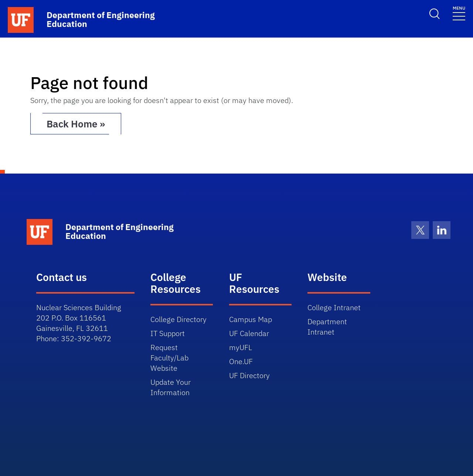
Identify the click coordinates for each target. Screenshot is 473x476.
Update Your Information (171, 387)
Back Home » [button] (76, 124)
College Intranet (334, 307)
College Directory (178, 319)
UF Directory (249, 375)
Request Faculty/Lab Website (169, 358)
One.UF (241, 361)
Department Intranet (327, 327)
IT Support (168, 333)
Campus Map (251, 319)
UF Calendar (249, 333)
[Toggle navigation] (459, 13)
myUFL (241, 347)
